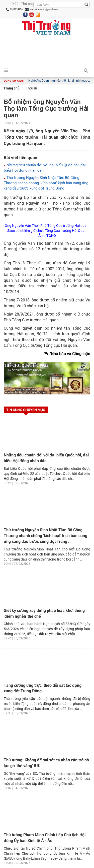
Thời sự (31, 88)
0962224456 (14, 9)
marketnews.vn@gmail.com (41, 9)
